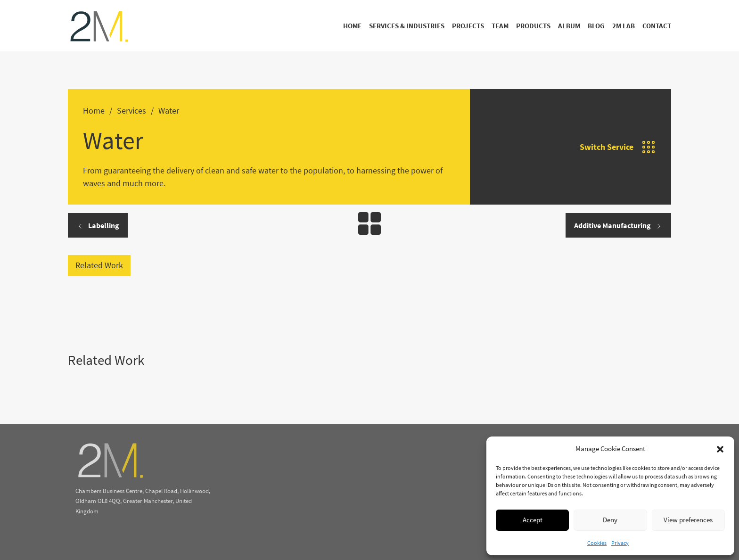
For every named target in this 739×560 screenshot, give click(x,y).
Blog (596, 26)
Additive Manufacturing (618, 225)
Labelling (98, 225)
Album (569, 26)
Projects (468, 26)
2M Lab (624, 26)
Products (533, 26)
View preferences (688, 520)
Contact (657, 26)
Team (500, 26)
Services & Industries (407, 26)
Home (352, 26)
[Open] (649, 147)
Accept (533, 520)
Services (131, 111)
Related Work (99, 265)
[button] (720, 449)
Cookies (597, 543)
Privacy (620, 543)
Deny (610, 520)
